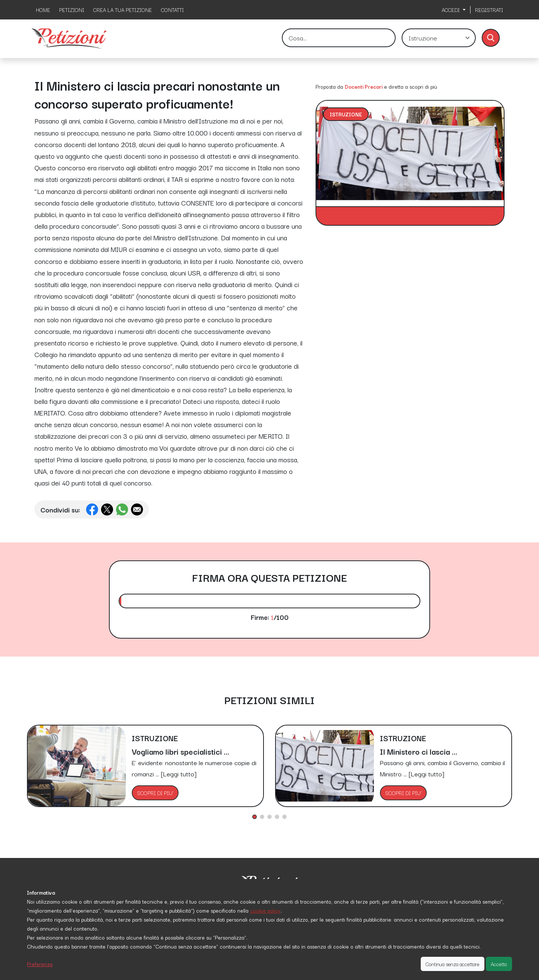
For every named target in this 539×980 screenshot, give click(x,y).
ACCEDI (451, 10)
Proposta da (329, 86)
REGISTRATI (489, 10)
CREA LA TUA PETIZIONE (123, 10)
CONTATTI (172, 10)
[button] (255, 817)
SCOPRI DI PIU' (155, 793)
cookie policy (265, 910)
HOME (43, 10)
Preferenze (40, 964)
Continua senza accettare (453, 964)
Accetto (499, 964)
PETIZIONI (72, 10)
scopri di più (423, 86)
